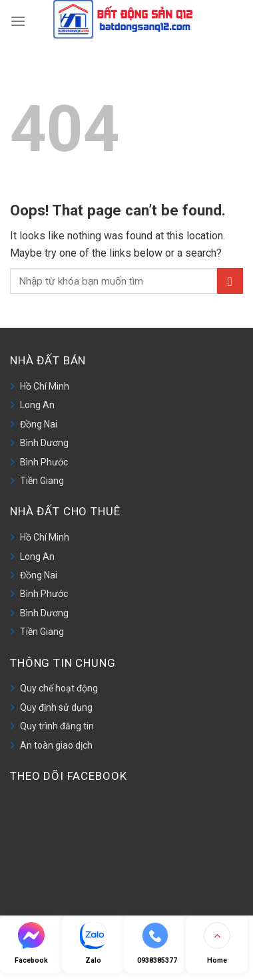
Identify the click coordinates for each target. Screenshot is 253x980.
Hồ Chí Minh (45, 386)
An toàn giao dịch (56, 745)
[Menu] (18, 19)
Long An (37, 405)
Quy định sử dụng (56, 707)
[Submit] (230, 281)
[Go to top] (217, 944)
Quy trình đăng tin (57, 726)
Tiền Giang (42, 481)
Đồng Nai (39, 424)
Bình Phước (44, 462)
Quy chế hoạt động (59, 688)
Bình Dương (44, 443)
